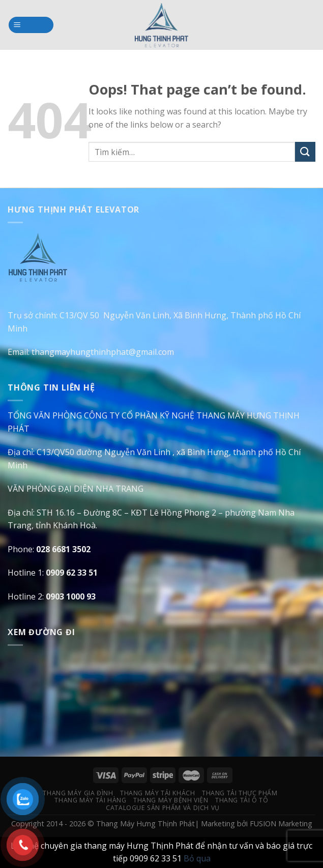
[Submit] (305, 152)
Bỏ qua (197, 858)
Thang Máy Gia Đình (78, 793)
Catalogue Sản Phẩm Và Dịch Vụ (163, 808)
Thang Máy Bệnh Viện (171, 800)
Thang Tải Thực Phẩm (240, 793)
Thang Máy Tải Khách (158, 793)
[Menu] (31, 25)
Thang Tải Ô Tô (242, 800)
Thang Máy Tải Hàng (90, 800)
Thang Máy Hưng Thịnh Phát (145, 824)
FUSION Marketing (281, 824)
